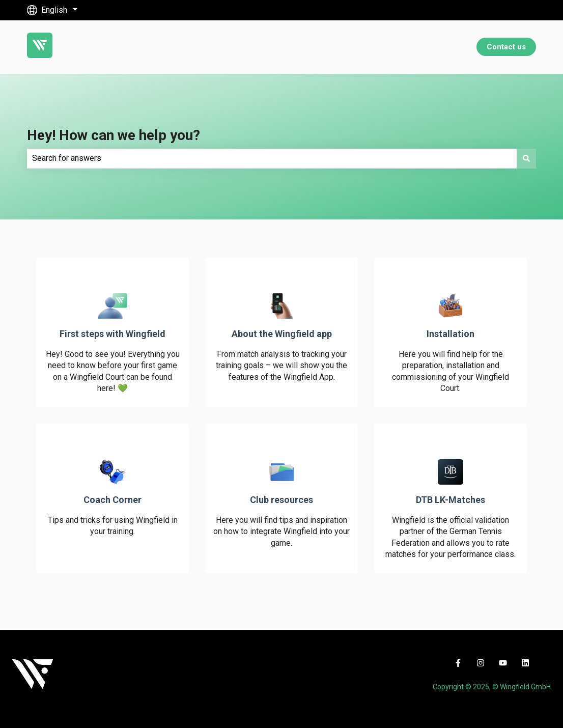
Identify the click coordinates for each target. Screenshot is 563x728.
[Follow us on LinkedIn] (525, 663)
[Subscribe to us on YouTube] (503, 663)
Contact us (506, 47)
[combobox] (272, 158)
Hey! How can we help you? (114, 135)
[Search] (526, 158)
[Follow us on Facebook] (458, 663)
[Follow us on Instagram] (481, 663)
